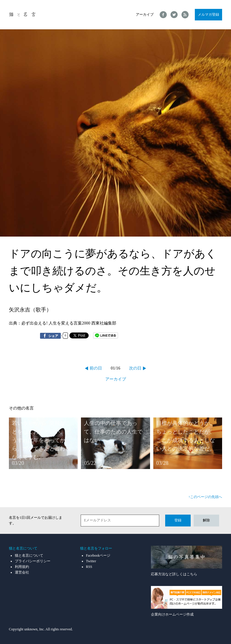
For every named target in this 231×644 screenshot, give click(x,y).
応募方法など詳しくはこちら (187, 561)
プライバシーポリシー (33, 561)
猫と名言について (29, 555)
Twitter (91, 561)
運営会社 (22, 572)
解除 (206, 520)
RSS (89, 567)
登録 (178, 520)
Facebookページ (98, 555)
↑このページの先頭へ (205, 497)
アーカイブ (145, 15)
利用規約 (22, 567)
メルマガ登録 (208, 15)
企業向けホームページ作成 (187, 601)
